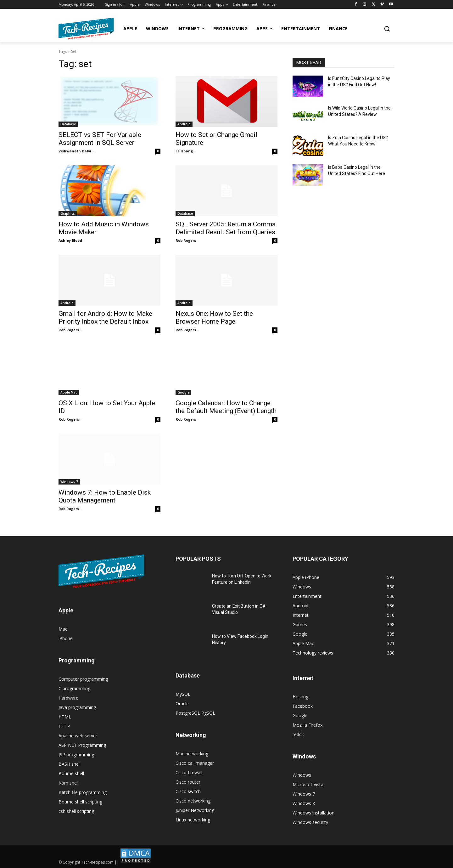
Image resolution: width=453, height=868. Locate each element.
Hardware (68, 698)
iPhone (66, 638)
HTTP (64, 726)
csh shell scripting (76, 811)
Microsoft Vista (308, 784)
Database (68, 124)
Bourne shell (71, 773)
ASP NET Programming (82, 745)
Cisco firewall (189, 772)
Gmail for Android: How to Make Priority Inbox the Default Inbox (105, 318)
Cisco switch (188, 791)
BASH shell (70, 764)
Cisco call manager (195, 763)
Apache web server (78, 736)
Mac (63, 629)
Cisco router (188, 782)
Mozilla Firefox (308, 725)
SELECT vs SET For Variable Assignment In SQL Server (100, 139)
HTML (65, 717)
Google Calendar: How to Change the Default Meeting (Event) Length (226, 407)
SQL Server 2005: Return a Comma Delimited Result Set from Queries (226, 228)
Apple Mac (69, 392)
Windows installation (313, 813)
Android (184, 124)
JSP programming (76, 755)
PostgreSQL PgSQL (195, 713)
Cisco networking (193, 801)
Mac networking (192, 754)
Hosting (300, 697)
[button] (387, 29)
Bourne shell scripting (80, 802)
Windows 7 (69, 482)
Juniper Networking (195, 810)
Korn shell (69, 783)
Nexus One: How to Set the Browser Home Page (214, 318)
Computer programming (83, 679)
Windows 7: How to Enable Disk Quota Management (105, 496)
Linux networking (193, 820)
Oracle (182, 703)
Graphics (68, 213)
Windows (302, 775)
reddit (298, 734)
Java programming (77, 707)
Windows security (310, 822)
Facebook (303, 706)
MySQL (183, 694)
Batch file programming (83, 792)
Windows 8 (304, 803)
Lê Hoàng (184, 151)
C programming (74, 688)
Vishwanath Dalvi (75, 151)
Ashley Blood (70, 240)
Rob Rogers (186, 240)
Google (183, 392)
